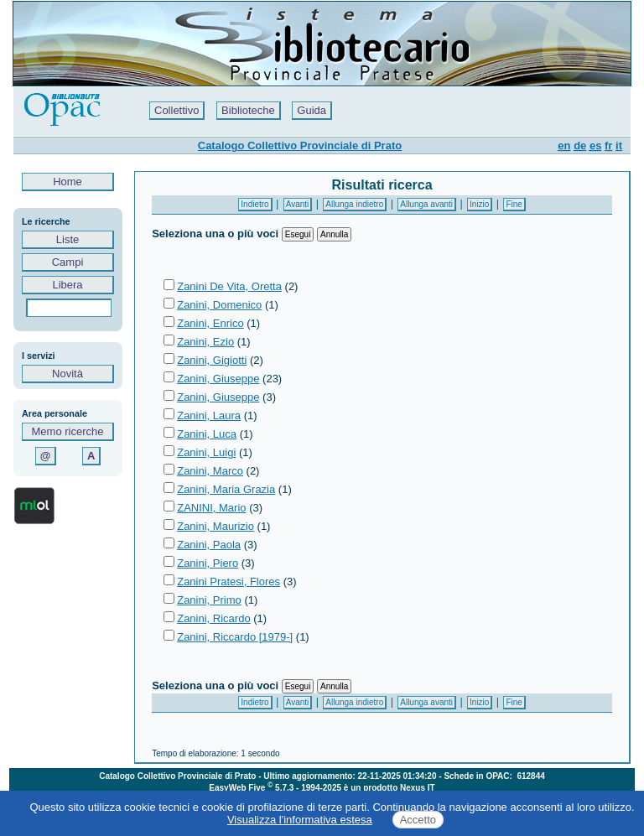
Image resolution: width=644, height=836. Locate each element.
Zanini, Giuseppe (218, 379)
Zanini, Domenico (219, 305)
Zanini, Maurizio (216, 526)
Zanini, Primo (209, 600)
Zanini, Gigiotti (212, 360)
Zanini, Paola (209, 545)
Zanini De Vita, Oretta (229, 286)
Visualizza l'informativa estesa (300, 820)
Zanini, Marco (210, 471)
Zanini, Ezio (205, 342)
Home (68, 182)
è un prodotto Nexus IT (390, 788)
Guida (312, 110)
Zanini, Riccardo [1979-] (235, 637)
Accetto (418, 820)
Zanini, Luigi (206, 452)
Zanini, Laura (209, 415)
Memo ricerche (68, 431)
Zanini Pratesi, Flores (229, 582)
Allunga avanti (426, 204)
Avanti (298, 204)
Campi (68, 262)
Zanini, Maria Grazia (226, 489)
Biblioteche (248, 110)
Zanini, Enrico (210, 323)
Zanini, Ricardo (213, 618)
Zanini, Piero (208, 563)
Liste (68, 239)
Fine (514, 204)
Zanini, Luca (207, 434)
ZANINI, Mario (211, 508)
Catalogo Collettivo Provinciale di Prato (300, 145)
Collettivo (177, 110)
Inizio (479, 204)
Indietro (254, 204)
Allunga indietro (354, 204)
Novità (68, 374)
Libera (68, 285)
